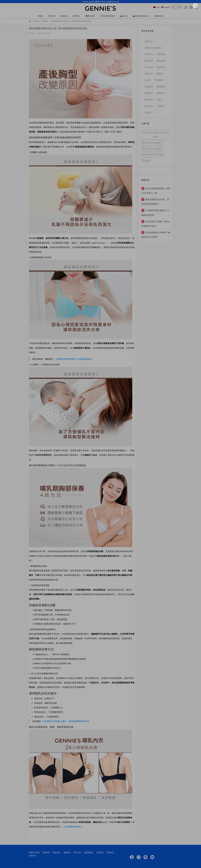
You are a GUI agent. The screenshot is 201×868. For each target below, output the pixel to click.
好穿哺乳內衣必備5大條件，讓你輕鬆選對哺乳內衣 (66, 721)
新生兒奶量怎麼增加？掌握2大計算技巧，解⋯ (156, 191)
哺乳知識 (161, 61)
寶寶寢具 (149, 93)
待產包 (160, 100)
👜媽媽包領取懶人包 (141, 16)
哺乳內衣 (149, 74)
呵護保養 (159, 80)
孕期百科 (149, 54)
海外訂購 (77, 852)
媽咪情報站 (159, 16)
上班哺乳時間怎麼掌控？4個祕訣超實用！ (74, 359)
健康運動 (161, 87)
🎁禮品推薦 (90, 16)
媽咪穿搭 (149, 87)
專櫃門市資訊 (34, 852)
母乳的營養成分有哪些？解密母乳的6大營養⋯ (156, 235)
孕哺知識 (160, 154)
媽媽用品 (64, 16)
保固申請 (32, 856)
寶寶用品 (76, 16)
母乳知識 (146, 160)
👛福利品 (124, 16)
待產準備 (161, 54)
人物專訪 (161, 106)
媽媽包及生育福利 (153, 48)
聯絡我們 (46, 852)
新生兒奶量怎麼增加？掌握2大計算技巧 (156, 135)
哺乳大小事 (147, 149)
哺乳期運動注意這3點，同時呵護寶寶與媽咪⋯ (155, 202)
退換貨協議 (89, 852)
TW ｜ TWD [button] (177, 7)
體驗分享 (149, 112)
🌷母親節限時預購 (107, 16)
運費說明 (67, 852)
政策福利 (161, 67)
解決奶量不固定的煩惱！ (152, 143)
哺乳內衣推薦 (148, 154)
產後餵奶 (158, 149)
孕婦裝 (40, 16)
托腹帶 (148, 80)
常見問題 (100, 852)
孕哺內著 (52, 16)
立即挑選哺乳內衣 (72, 827)
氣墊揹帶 (149, 106)
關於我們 (57, 852)
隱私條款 (110, 852)
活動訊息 (149, 41)
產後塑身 (149, 100)
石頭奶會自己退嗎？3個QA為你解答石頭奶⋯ (155, 224)
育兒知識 (149, 67)
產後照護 (149, 61)
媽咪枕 (160, 74)
